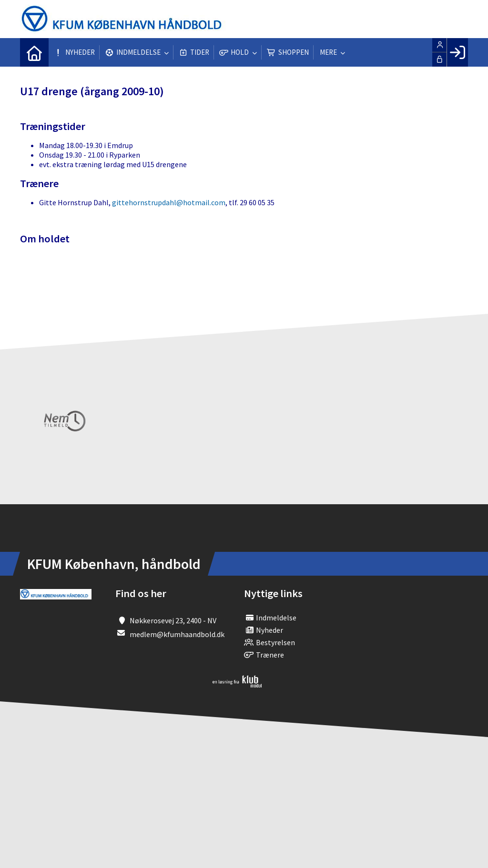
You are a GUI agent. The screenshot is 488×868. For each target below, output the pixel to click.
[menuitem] (34, 52)
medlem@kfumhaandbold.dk (177, 634)
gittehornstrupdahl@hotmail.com (169, 202)
